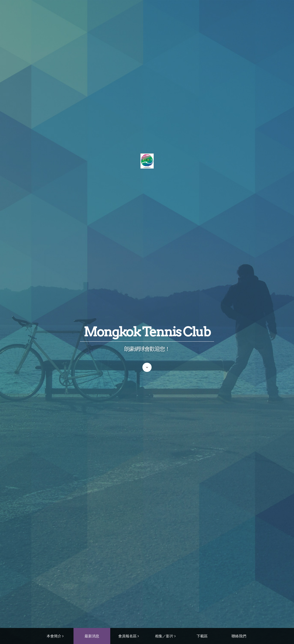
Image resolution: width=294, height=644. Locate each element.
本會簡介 (54, 636)
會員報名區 (127, 636)
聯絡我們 (239, 636)
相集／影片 (164, 636)
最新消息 (92, 636)
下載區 (202, 636)
